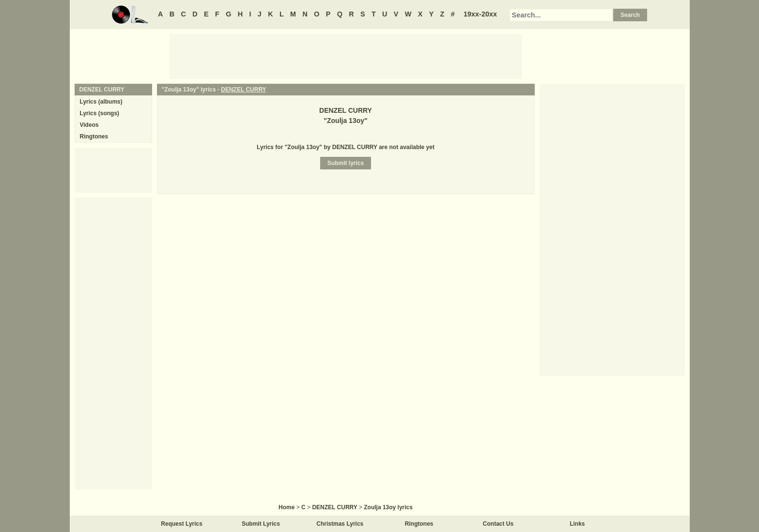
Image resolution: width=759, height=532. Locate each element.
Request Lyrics (182, 524)
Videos (89, 125)
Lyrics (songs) (100, 113)
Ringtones (94, 137)
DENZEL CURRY (243, 90)
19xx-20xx (480, 14)
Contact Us (498, 524)
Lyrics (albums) (101, 102)
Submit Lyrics (261, 524)
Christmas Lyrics (340, 524)
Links (577, 524)
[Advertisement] (346, 56)
